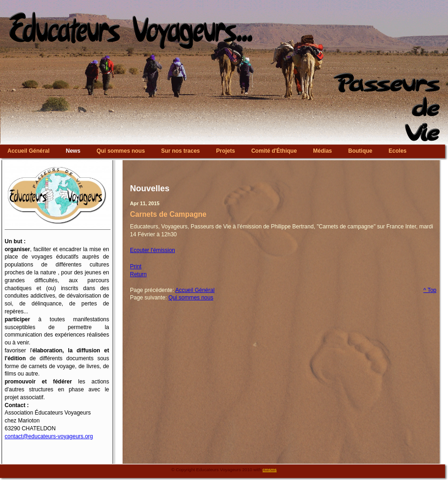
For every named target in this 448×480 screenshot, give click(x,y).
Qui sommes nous (191, 298)
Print (136, 266)
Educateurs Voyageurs (224, 2)
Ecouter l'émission (153, 250)
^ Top (430, 290)
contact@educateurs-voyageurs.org (49, 436)
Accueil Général (195, 290)
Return (138, 274)
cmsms (270, 470)
